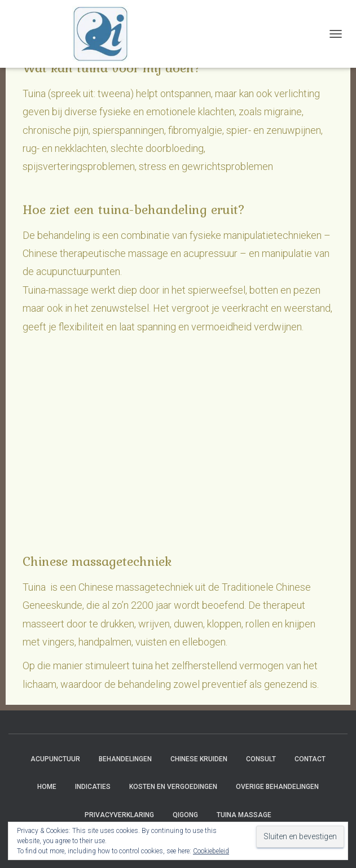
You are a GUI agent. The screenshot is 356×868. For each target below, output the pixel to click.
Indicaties (93, 787)
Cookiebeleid (211, 851)
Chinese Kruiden (199, 759)
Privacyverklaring (119, 815)
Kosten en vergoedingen (173, 787)
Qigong (185, 815)
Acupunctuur (55, 759)
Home (47, 787)
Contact (310, 759)
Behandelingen (125, 759)
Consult (261, 759)
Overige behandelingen (277, 787)
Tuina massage (244, 815)
